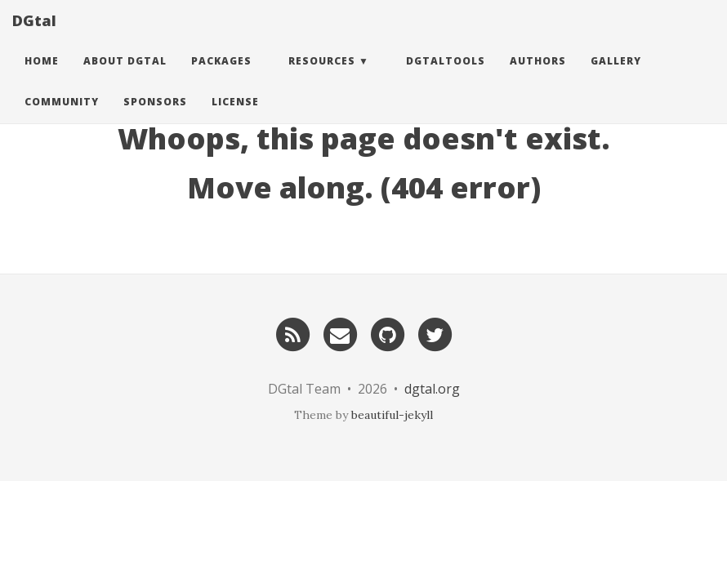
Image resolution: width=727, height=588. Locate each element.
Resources (322, 77)
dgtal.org (432, 389)
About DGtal (125, 77)
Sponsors (155, 118)
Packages (221, 77)
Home (42, 77)
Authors (538, 77)
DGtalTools (446, 77)
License (235, 118)
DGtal (34, 37)
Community (62, 118)
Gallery (616, 77)
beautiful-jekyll (392, 415)
